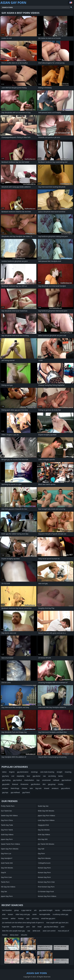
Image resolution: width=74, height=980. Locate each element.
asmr (63, 927)
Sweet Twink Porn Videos (10, 844)
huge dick (6, 927)
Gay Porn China (7, 820)
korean (11, 914)
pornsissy (35, 918)
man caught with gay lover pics (57, 923)
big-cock (39, 788)
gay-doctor (37, 776)
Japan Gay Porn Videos (47, 815)
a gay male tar (26, 910)
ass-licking (52, 776)
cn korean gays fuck (46, 891)
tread (39, 927)
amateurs (55, 788)
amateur (5, 788)
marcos (5, 935)
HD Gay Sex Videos (8, 887)
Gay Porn (41, 853)
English (71, 3)
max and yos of (63, 931)
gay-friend (26, 792)
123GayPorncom (44, 863)
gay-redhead (15, 792)
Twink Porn (5, 882)
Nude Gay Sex (43, 806)
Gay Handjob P (7, 858)
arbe (4, 914)
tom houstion (7, 910)
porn (28, 927)
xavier (35, 914)
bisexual (15, 784)
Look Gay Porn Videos (46, 820)
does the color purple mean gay (13, 931)
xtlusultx (24, 935)
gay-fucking (6, 780)
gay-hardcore (66, 780)
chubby (61, 784)
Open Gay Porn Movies (10, 849)
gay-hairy (5, 776)
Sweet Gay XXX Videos (9, 815)
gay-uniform (65, 788)
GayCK (3, 872)
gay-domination (23, 772)
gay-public (6, 784)
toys (38, 780)
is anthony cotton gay (60, 914)
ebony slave (14, 935)
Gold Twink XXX (7, 863)
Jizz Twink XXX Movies (46, 844)
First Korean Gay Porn (46, 887)
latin (31, 788)
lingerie (12, 772)
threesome (24, 784)
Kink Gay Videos (44, 834)
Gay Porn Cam (6, 877)
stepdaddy (21, 776)
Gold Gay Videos (7, 834)
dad (34, 927)
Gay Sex (4, 891)
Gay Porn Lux (6, 853)
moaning (68, 772)
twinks (61, 776)
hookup (21, 918)
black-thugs (15, 788)
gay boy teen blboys (51, 927)
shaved (47, 788)
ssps (28, 918)
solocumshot (67, 910)
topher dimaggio (18, 927)
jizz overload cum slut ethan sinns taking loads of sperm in (23, 923)
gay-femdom (35, 784)
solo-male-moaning (47, 772)
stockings (34, 772)
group (17, 910)
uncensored (46, 780)
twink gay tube (7, 825)
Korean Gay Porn (44, 868)
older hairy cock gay (23, 914)
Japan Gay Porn (7, 839)
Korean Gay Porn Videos (47, 896)
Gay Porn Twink (7, 830)
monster (5, 918)
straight (60, 772)
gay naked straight (46, 910)
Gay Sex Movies (44, 830)
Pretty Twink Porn (8, 806)
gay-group (52, 784)
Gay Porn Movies (44, 858)
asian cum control (49, 931)
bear (28, 776)
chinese (24, 788)
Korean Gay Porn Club (46, 882)
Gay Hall (41, 849)
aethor (13, 918)
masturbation (29, 780)
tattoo (4, 772)
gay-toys (5, 792)
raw (44, 776)
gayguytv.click (43, 825)
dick (44, 784)
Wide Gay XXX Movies (46, 811)
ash (35, 910)
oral (13, 776)
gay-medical (17, 780)
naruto (57, 910)
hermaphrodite (45, 914)
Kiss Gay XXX (43, 839)
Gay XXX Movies (7, 868)
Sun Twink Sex (6, 811)
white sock (36, 931)
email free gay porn (48, 918)
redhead (56, 780)
